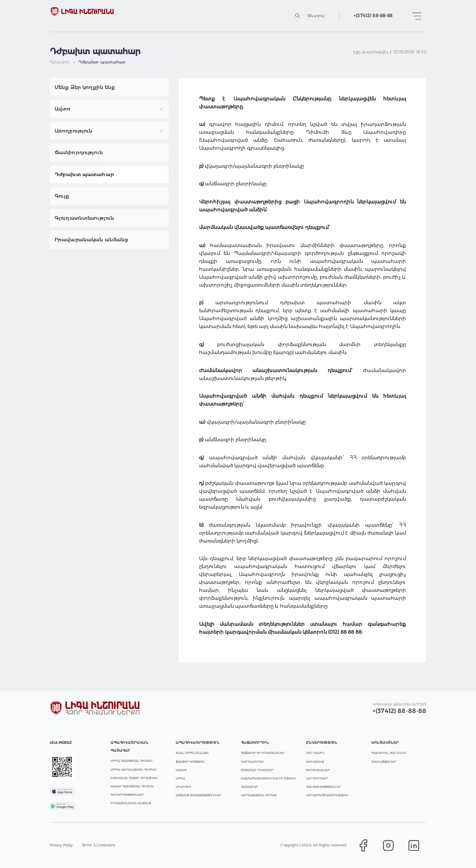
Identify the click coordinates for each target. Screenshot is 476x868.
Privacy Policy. (62, 845)
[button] (109, 87)
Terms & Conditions (99, 845)
